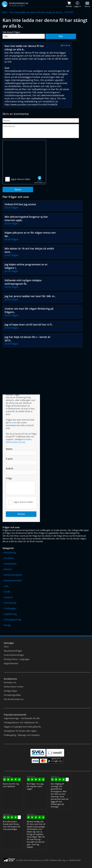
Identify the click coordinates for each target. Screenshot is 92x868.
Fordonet (9, 558)
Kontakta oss (10, 682)
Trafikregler (10, 608)
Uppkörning (10, 614)
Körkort (8, 569)
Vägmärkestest (11, 663)
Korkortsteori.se (36, 860)
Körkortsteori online (14, 687)
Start (4, 12)
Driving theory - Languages (17, 659)
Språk (7, 592)
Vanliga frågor (11, 691)
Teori (6, 647)
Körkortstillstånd (13, 580)
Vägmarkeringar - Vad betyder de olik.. (22, 718)
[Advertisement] (24, 160)
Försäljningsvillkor (12, 695)
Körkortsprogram (13, 575)
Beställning (10, 552)
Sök (61, 36)
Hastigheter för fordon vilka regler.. (21, 731)
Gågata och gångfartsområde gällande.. (23, 727)
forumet (13, 423)
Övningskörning (13, 620)
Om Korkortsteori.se (14, 699)
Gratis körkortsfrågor (14, 655)
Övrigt (7, 625)
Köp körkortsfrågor (13, 651)
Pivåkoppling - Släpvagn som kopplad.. (22, 735)
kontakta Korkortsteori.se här (19, 441)
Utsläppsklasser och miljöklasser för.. (22, 722)
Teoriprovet (10, 603)
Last (6, 586)
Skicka (21, 514)
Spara (18, 189)
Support (8, 597)
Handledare (10, 564)
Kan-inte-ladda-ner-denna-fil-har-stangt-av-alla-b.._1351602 (41, 12)
